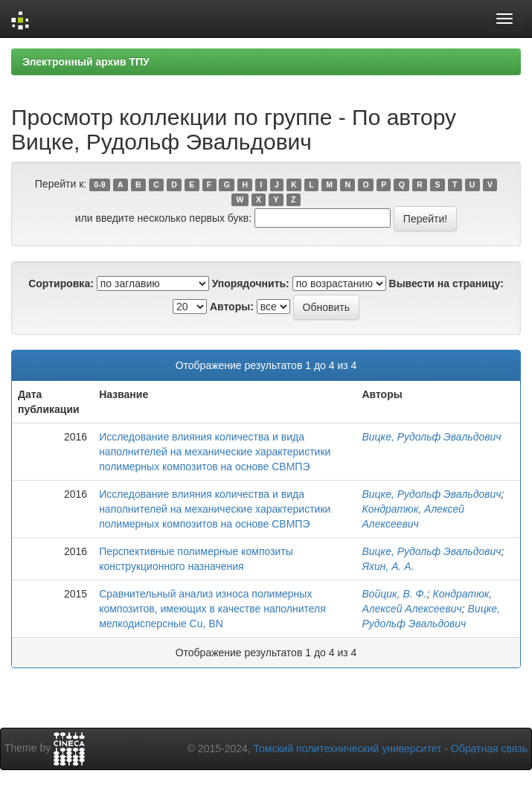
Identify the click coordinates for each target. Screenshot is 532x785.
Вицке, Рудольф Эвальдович (431, 437)
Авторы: (232, 307)
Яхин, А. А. (388, 566)
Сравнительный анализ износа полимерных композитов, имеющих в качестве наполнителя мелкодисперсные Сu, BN (212, 609)
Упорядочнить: (251, 283)
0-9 (99, 185)
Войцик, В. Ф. (394, 594)
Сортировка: (61, 283)
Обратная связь (489, 749)
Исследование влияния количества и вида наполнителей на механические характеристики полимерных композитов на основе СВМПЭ (215, 452)
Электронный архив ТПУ (86, 62)
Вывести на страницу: (446, 283)
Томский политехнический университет (348, 749)
